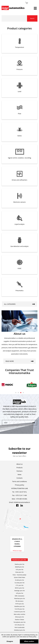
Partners (20, 471)
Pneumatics (19, 291)
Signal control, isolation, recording (19, 158)
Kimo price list (20, 572)
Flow (19, 114)
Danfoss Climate (19, 620)
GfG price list (19, 569)
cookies (8, 635)
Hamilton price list (19, 606)
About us (19, 464)
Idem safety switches (19, 614)
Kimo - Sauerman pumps (19, 575)
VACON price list (19, 609)
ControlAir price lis (19, 612)
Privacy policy (32, 637)
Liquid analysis (19, 224)
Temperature (20, 47)
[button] (19, 639)
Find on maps (17, 551)
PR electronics (19, 601)
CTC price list (20, 585)
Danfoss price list (19, 564)
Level (20, 91)
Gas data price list (20, 583)
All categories (21, 304)
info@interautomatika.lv (22, 502)
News (20, 474)
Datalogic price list (19, 591)
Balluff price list (19, 567)
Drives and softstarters (19, 180)
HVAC (19, 268)
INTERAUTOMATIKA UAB (19, 488)
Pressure (20, 69)
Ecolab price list (19, 580)
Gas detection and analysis (20, 246)
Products (19, 468)
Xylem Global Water (20, 577)
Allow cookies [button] (29, 641)
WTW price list (19, 604)
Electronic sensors (19, 202)
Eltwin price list (19, 617)
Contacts (19, 478)
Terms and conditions (19, 481)
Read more (21, 361)
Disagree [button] (10, 641)
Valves (19, 136)
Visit (21, 422)
